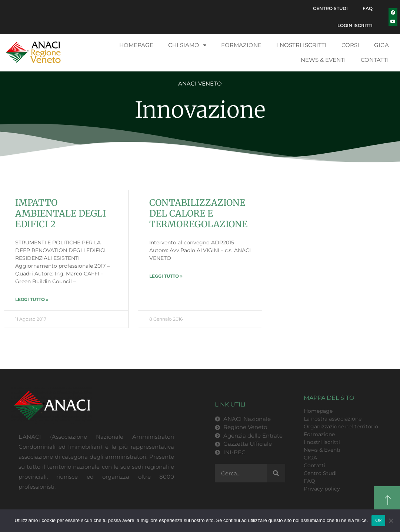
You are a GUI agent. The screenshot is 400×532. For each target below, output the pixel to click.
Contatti (375, 60)
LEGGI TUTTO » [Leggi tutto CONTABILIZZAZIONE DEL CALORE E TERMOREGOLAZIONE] (166, 276)
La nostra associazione (333, 419)
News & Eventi (323, 60)
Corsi (350, 45)
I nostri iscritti (301, 45)
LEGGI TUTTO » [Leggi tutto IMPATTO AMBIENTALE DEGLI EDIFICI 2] (32, 299)
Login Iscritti (355, 25)
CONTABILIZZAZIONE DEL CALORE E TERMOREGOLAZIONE (198, 213)
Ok (378, 520)
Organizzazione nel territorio (341, 426)
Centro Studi (330, 8)
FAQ (368, 8)
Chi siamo (187, 45)
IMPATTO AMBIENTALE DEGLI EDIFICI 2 (61, 213)
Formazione (241, 45)
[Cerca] (276, 473)
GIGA (381, 45)
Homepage (136, 45)
